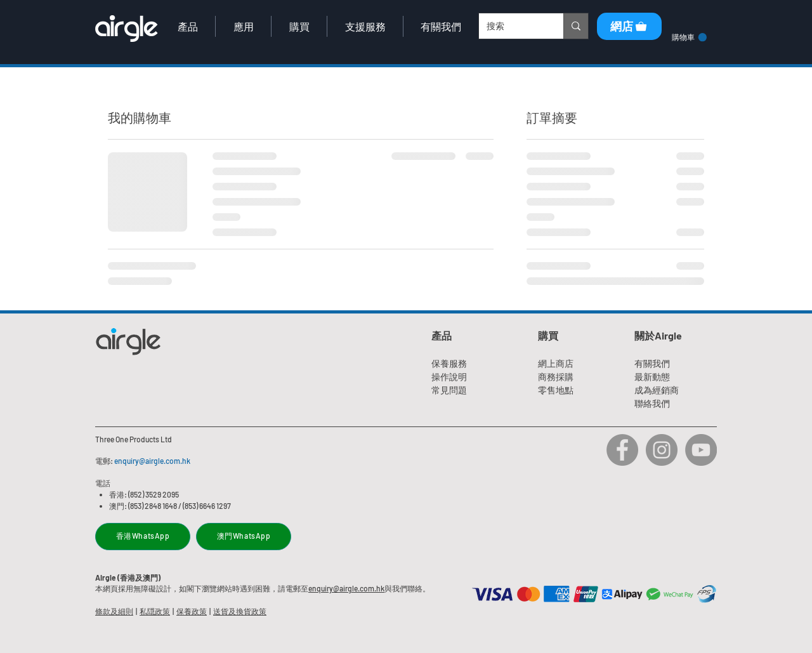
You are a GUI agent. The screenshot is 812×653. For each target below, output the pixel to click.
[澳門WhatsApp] (244, 537)
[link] (689, 37)
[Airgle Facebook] (622, 450)
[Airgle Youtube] (701, 450)
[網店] (629, 26)
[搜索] (512, 26)
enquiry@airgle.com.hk (152, 461)
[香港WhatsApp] (143, 537)
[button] (187, 26)
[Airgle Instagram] (662, 450)
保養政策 (192, 611)
